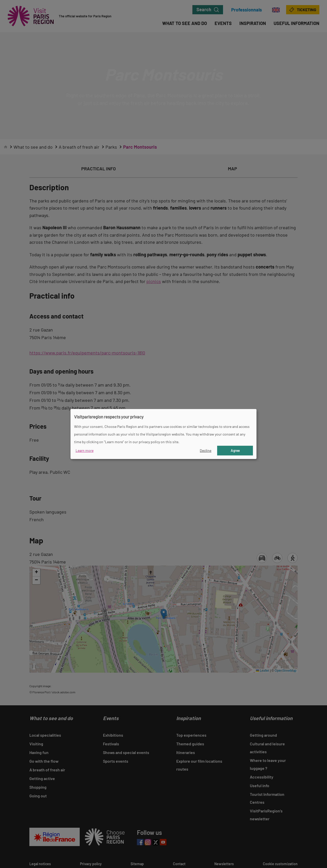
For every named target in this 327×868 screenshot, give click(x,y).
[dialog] (163, 434)
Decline (206, 450)
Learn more (85, 450)
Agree (235, 450)
